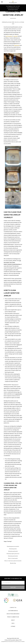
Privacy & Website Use (13, 617)
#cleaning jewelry (13, 549)
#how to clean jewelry (13, 558)
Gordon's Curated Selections (14, 264)
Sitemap (13, 626)
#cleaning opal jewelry (13, 551)
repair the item (19, 394)
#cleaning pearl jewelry (13, 556)
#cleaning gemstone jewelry (13, 546)
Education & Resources (13, 614)
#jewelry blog (13, 563)
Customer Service (13, 611)
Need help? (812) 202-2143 (13, 638)
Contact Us (13, 607)
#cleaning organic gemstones (13, 554)
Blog (13, 623)
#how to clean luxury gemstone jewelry (13, 561)
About (13, 620)
